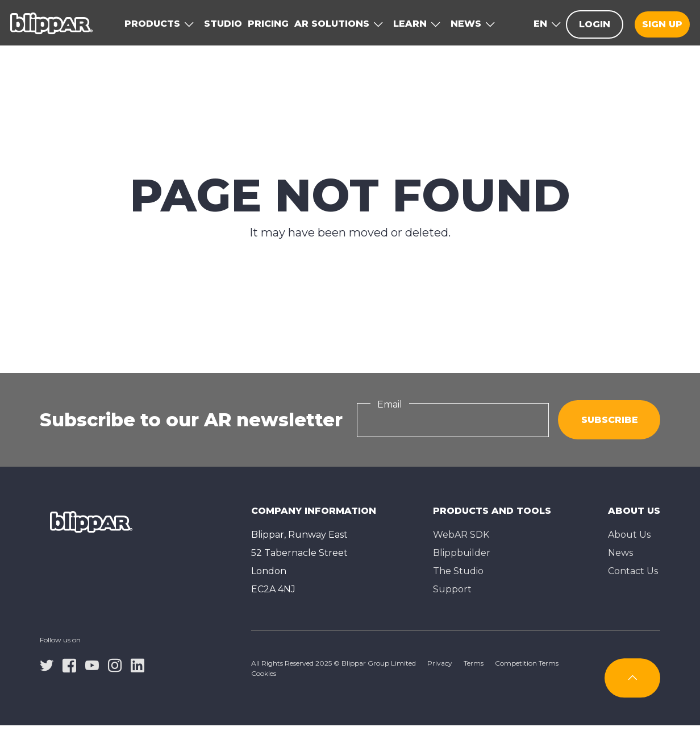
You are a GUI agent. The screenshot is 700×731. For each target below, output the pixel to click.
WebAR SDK (461, 535)
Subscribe (610, 420)
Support (452, 589)
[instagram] (115, 664)
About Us (629, 535)
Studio (223, 24)
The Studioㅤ (458, 571)
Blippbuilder (462, 553)
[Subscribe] (632, 678)
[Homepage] (51, 23)
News (620, 553)
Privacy (440, 663)
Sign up (662, 24)
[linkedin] (137, 664)
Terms (474, 663)
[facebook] (69, 664)
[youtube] (92, 664)
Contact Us (633, 571)
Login (595, 24)
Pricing (268, 24)
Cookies (264, 673)
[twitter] (47, 664)
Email (390, 404)
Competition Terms (527, 663)
